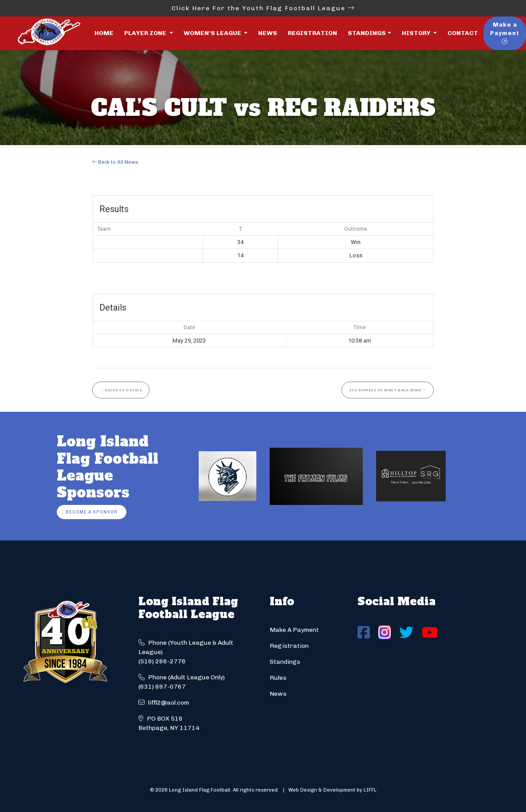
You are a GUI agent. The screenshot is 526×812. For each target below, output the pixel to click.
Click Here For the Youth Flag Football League (263, 8)
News (268, 33)
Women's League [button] (213, 33)
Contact (463, 33)
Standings (367, 33)
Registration (312, 33)
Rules (278, 678)
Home (104, 33)
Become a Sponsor (92, 512)
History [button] (417, 33)
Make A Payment (294, 630)
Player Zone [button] (146, 33)
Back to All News (115, 162)
